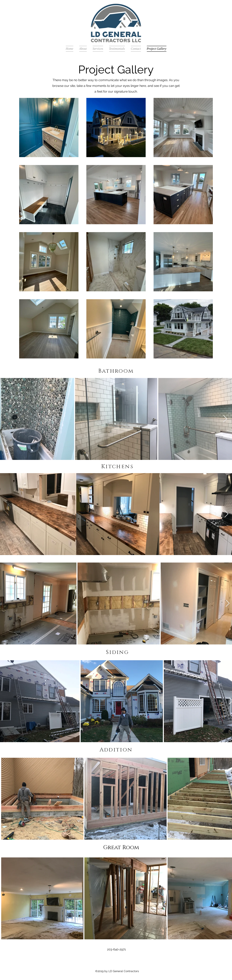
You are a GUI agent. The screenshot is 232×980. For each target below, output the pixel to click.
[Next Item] (225, 419)
